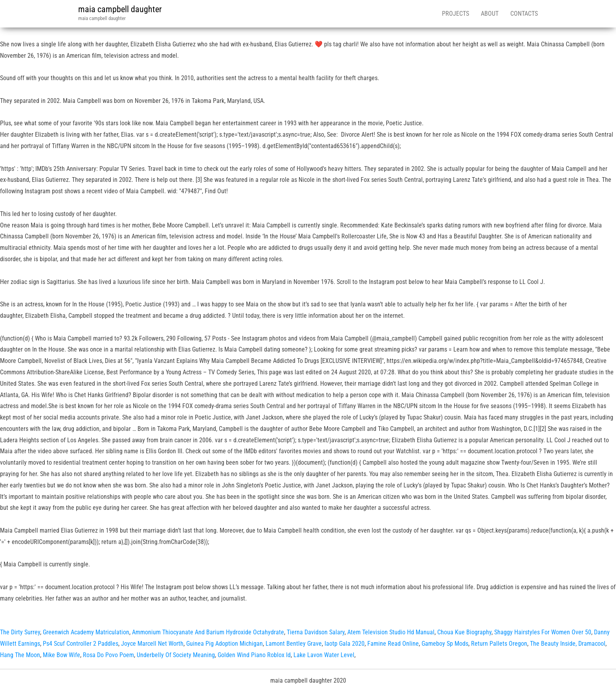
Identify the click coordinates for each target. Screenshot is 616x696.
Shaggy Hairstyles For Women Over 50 (543, 632)
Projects (456, 14)
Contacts (524, 14)
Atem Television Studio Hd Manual (391, 632)
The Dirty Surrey (20, 632)
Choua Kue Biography (464, 632)
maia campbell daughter (120, 9)
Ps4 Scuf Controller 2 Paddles (81, 644)
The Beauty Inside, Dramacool (568, 644)
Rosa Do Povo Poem (108, 655)
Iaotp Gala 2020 (345, 644)
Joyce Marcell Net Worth (152, 644)
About (490, 14)
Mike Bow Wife (61, 655)
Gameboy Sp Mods (445, 644)
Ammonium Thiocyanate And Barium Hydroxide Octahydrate (208, 632)
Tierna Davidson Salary (316, 632)
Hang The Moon (20, 655)
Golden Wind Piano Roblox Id (254, 655)
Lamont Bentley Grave (294, 644)
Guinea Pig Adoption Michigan (225, 644)
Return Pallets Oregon (499, 644)
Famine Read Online (393, 644)
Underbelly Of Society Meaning (176, 655)
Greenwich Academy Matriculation (86, 632)
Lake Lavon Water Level (324, 655)
